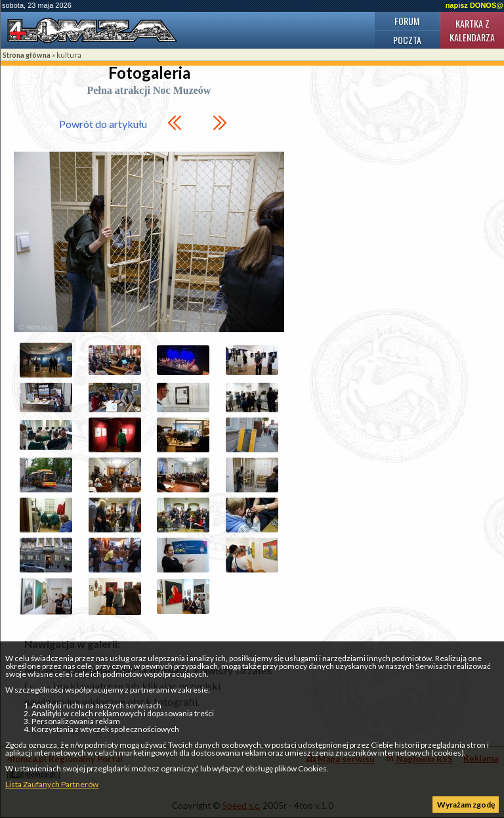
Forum (407, 21)
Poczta (407, 40)
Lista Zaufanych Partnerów (52, 784)
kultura (69, 55)
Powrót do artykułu (103, 124)
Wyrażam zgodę (466, 805)
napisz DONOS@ (474, 5)
